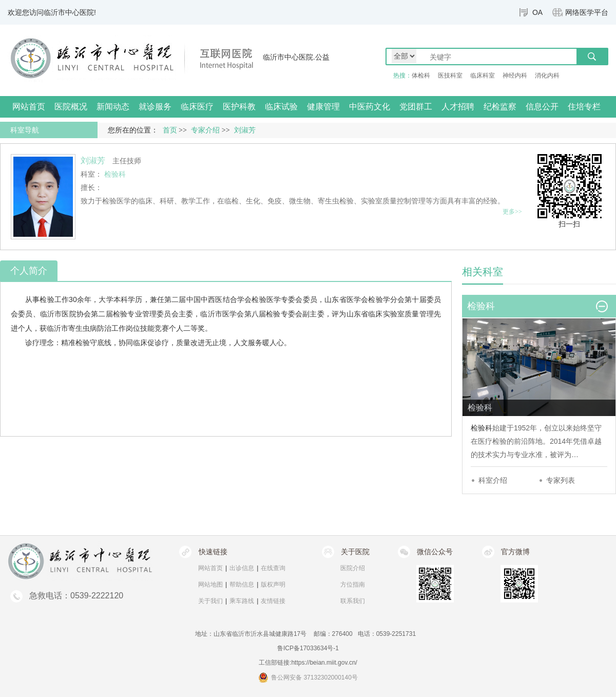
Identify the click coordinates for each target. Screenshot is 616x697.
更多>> (512, 212)
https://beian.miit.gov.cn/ (324, 663)
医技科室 (450, 76)
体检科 (421, 76)
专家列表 (561, 480)
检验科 (482, 428)
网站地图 (210, 585)
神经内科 (515, 76)
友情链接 (273, 601)
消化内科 (547, 76)
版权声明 (273, 585)
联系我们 (353, 601)
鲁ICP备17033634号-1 (308, 648)
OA (537, 12)
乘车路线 (242, 601)
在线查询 (273, 568)
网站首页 (29, 107)
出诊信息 (242, 568)
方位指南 (353, 585)
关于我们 (210, 601)
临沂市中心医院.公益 (296, 57)
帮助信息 (242, 585)
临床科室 (483, 76)
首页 (170, 130)
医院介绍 (353, 568)
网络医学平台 (587, 12)
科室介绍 (493, 480)
